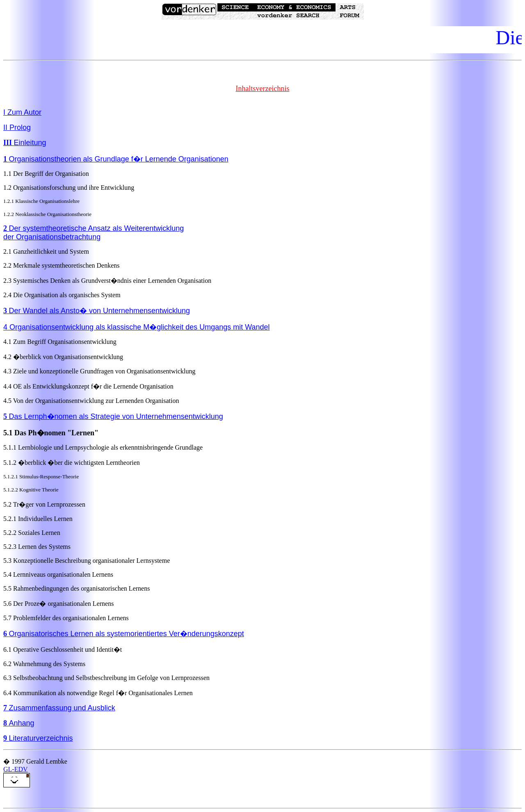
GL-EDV (16, 769)
